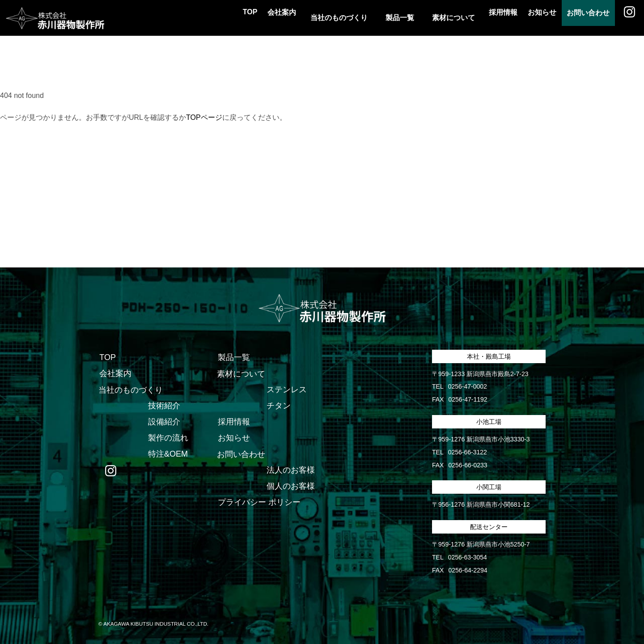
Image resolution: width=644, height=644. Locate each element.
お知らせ (524, 18)
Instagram (626, 18)
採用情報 (478, 18)
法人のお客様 (290, 470)
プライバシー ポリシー (258, 503)
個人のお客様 (290, 487)
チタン (278, 406)
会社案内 (249, 18)
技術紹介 (164, 406)
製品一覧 (233, 358)
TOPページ (204, 117)
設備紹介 (164, 422)
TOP (209, 18)
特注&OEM (167, 454)
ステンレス (286, 390)
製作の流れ (168, 438)
